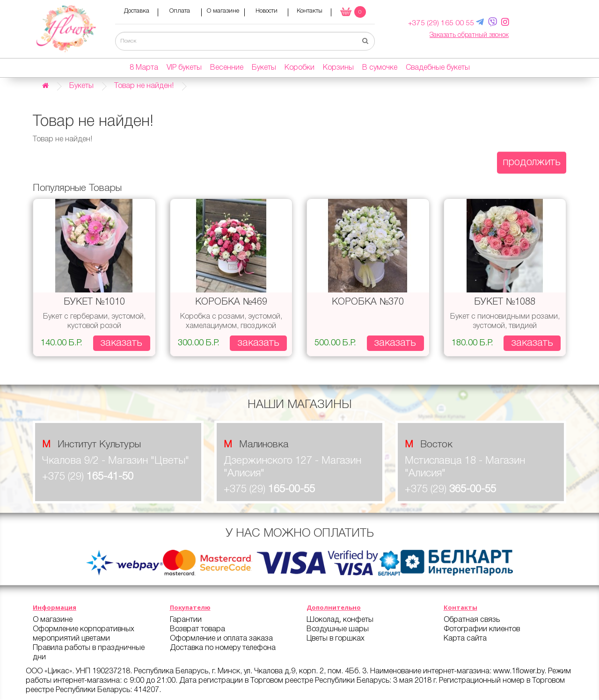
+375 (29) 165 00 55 (440, 24)
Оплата (180, 11)
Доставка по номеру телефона (223, 649)
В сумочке (380, 68)
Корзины (338, 68)
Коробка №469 (231, 303)
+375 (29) (88, 478)
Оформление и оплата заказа (221, 639)
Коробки (299, 68)
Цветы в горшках (336, 639)
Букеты (264, 68)
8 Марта (144, 68)
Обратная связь (472, 620)
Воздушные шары (338, 630)
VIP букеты (184, 68)
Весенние (227, 68)
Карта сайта (465, 639)
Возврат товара (197, 630)
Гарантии (186, 620)
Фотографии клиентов (482, 630)
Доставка (136, 11)
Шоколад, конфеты (340, 620)
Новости (267, 11)
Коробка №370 (368, 303)
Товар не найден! (144, 87)
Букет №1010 (94, 303)
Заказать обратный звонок (469, 36)
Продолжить (532, 163)
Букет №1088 (505, 303)
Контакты (310, 11)
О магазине (223, 11)
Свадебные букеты (438, 68)
